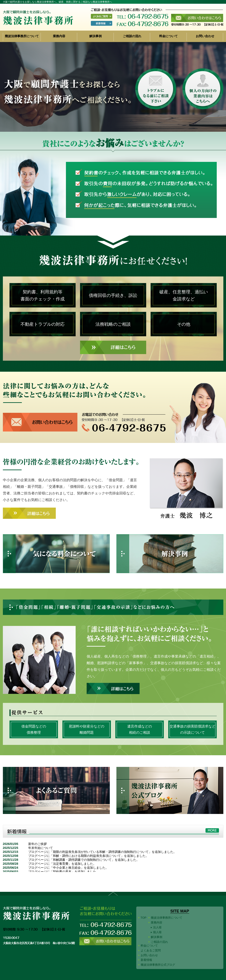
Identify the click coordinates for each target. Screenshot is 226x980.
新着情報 (146, 960)
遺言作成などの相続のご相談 (140, 729)
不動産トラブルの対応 (43, 324)
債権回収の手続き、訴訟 (113, 295)
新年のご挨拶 (37, 844)
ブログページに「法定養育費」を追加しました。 (62, 864)
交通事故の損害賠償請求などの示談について (192, 729)
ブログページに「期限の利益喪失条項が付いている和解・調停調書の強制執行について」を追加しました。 (102, 852)
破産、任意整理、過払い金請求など (184, 295)
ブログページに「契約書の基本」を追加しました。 (64, 872)
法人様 (157, 927)
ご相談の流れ (132, 36)
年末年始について (41, 848)
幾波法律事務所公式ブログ (158, 965)
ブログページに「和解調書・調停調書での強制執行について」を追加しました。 (84, 860)
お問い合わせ (205, 36)
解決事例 (95, 36)
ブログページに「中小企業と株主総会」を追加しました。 (68, 868)
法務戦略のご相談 (113, 324)
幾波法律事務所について (22, 36)
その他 (184, 324)
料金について (168, 36)
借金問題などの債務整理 (34, 729)
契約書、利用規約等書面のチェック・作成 (43, 295)
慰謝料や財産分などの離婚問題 (87, 729)
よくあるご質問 (151, 950)
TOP (144, 918)
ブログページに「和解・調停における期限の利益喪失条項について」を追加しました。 (88, 856)
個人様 (157, 932)
